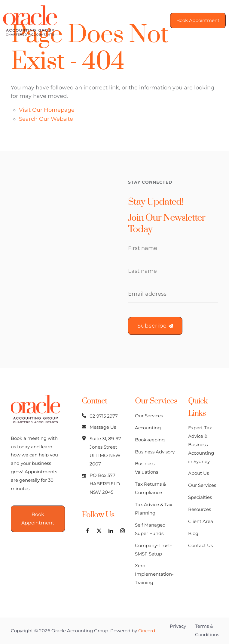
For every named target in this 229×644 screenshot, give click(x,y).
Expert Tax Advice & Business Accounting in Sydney (201, 445)
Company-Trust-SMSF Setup (153, 550)
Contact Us (200, 545)
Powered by (133, 631)
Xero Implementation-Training (154, 574)
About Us (198, 473)
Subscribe (155, 326)
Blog (193, 533)
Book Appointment (195, 17)
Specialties (200, 497)
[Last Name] (173, 271)
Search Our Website (46, 119)
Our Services (149, 416)
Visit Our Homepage (47, 110)
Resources (200, 509)
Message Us (103, 427)
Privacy (178, 626)
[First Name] (173, 248)
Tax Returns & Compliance (150, 488)
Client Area (201, 521)
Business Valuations (147, 468)
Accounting (148, 428)
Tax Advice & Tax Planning (154, 509)
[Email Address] (173, 294)
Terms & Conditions (207, 630)
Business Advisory (155, 452)
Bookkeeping (150, 440)
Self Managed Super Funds (150, 529)
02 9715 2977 (104, 416)
